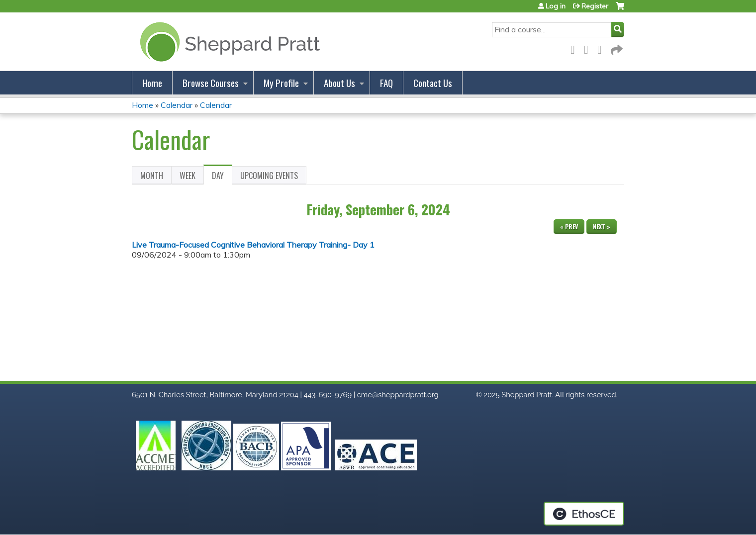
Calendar (177, 105)
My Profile (281, 83)
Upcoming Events (269, 176)
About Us (339, 83)
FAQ (386, 83)
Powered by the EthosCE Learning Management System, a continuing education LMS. (584, 514)
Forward (616, 48)
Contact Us (433, 83)
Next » (602, 226)
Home (152, 83)
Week (188, 176)
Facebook (575, 48)
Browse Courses (211, 83)
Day (222, 177)
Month (152, 176)
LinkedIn (602, 48)
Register (595, 6)
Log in (556, 6)
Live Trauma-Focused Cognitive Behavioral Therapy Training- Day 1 (253, 245)
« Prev (569, 226)
